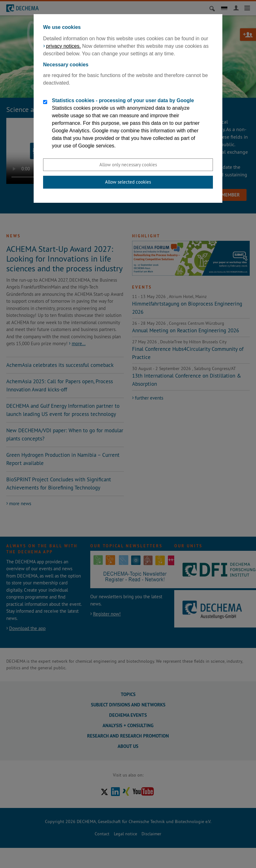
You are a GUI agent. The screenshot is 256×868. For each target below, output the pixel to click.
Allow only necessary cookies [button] (128, 165)
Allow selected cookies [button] (128, 182)
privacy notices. (64, 46)
